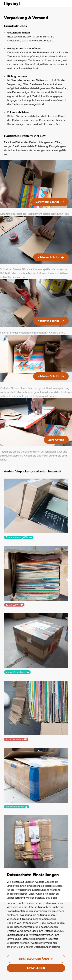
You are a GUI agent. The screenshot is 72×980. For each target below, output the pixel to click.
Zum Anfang (56, 440)
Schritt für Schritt (47, 202)
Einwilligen (36, 968)
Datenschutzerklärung (47, 947)
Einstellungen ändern (36, 959)
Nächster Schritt (48, 257)
